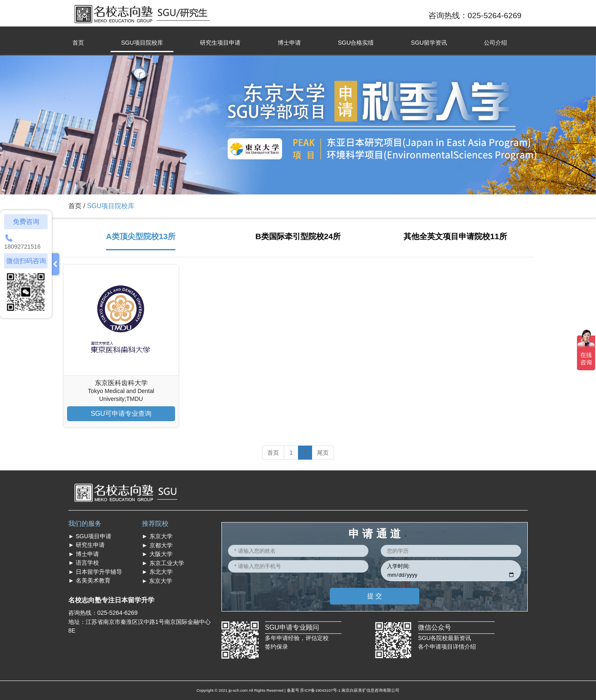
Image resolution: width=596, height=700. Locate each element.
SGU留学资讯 (429, 43)
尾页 (323, 453)
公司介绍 (495, 43)
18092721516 (22, 247)
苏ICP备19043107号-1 (320, 690)
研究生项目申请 (220, 43)
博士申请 (289, 43)
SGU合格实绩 (356, 43)
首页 (78, 43)
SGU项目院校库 (142, 43)
